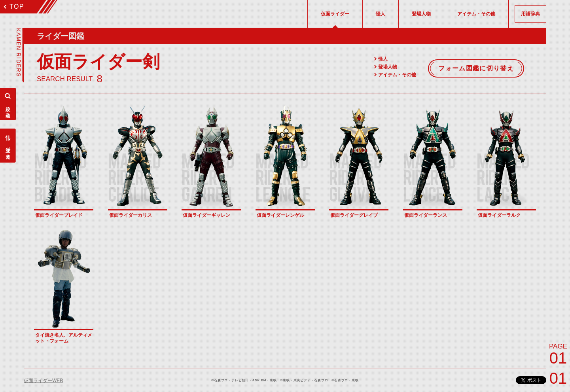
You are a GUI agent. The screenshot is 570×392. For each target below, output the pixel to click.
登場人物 (388, 67)
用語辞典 (530, 14)
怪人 (383, 59)
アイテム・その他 (397, 75)
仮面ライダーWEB (43, 381)
